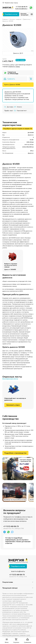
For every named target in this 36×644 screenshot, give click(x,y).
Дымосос (5, 168)
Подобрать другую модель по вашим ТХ (18, 129)
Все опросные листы (10, 379)
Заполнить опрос (13, 405)
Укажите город (14, 66)
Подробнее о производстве (15, 453)
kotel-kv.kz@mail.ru (21, 9)
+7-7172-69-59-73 (22, 7)
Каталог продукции (24, 14)
